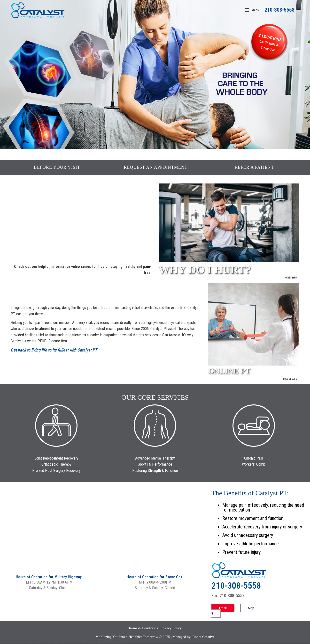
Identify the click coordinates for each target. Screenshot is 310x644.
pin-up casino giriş (63, 644)
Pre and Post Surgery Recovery (56, 471)
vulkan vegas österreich (30, 644)
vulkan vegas (1, 644)
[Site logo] (38, 10)
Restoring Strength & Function (155, 471)
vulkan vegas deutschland (15, 644)
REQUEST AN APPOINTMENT (156, 167)
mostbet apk (82, 644)
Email (223, 608)
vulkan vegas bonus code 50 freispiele (40, 644)
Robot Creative (204, 637)
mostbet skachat (79, 644)
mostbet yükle (122, 644)
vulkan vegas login (11, 644)
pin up (56, 644)
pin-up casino (66, 644)
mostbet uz (76, 644)
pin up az (73, 644)
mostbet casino (90, 644)
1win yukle (54, 644)
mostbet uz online (97, 644)
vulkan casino (4, 644)
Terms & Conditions (143, 628)
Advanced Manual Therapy (155, 458)
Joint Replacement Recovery (56, 458)
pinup (57, 644)
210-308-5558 (279, 10)
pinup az (61, 644)
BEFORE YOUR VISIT (57, 167)
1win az (45, 644)
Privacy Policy (171, 628)
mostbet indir (110, 644)
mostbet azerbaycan (119, 644)
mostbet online (87, 644)
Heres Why (291, 278)
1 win (44, 644)
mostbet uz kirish (85, 644)
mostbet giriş (105, 644)
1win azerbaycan (52, 644)
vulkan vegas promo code (25, 644)
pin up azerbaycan (70, 644)
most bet (99, 644)
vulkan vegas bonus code (21, 644)
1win (44, 644)
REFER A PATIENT (254, 167)
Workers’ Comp (254, 464)
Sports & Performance (155, 464)
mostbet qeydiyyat (126, 644)
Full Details (290, 379)
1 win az (50, 644)
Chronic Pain (254, 458)
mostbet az (103, 644)
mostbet (74, 644)
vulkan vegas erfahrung (34, 644)
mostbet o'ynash (93, 644)
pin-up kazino (68, 644)
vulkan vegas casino (7, 644)
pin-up (60, 644)
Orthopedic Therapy (56, 464)
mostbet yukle (108, 644)
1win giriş (47, 644)
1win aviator (48, 644)
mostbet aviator (113, 644)
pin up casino (58, 644)
